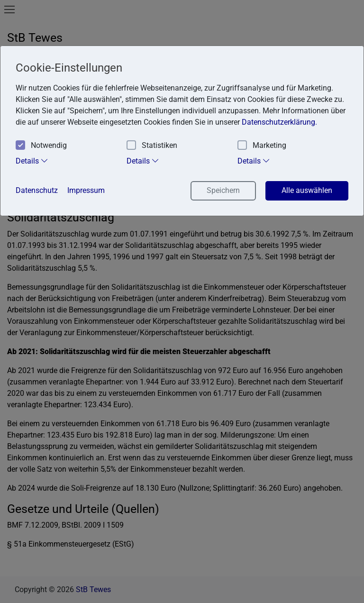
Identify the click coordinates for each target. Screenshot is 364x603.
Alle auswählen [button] (307, 190)
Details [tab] (32, 161)
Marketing (262, 146)
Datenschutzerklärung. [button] (279, 122)
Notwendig (41, 146)
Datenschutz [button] (37, 190)
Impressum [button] (86, 190)
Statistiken (152, 146)
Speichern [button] (223, 190)
